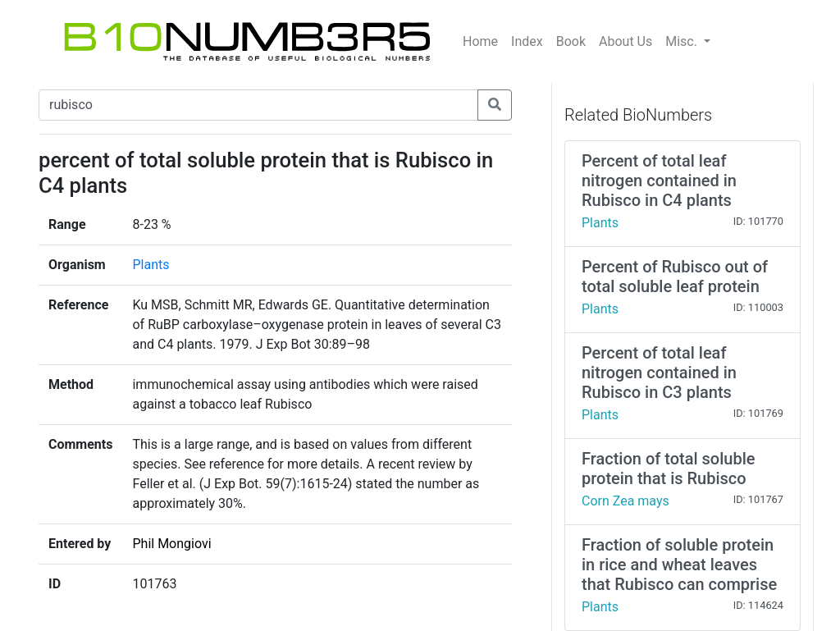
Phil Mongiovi (171, 544)
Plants (151, 265)
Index (527, 41)
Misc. (683, 41)
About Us (625, 41)
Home (480, 41)
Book (571, 41)
